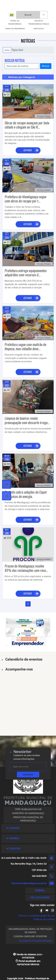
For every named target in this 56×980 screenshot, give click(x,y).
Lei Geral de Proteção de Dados (36, 941)
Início (7, 50)
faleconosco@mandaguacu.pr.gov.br (29, 883)
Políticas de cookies (44, 919)
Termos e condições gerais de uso (37, 916)
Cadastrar (28, 774)
